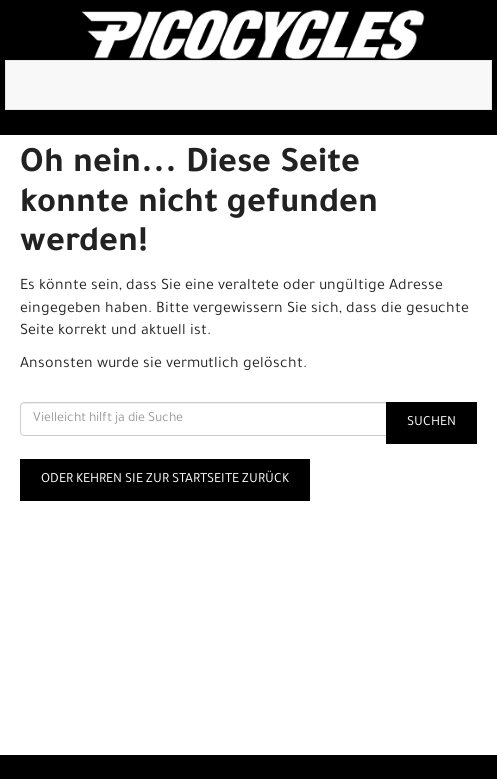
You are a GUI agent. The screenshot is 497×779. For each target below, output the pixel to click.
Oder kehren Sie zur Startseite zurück (165, 480)
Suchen (431, 423)
